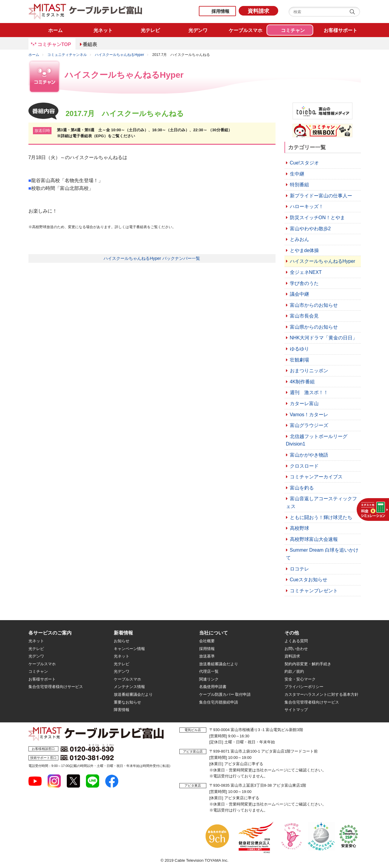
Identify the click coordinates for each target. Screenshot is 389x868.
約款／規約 (294, 671)
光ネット (36, 641)
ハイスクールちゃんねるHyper (119, 55)
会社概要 (207, 641)
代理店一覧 (209, 671)
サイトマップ (296, 710)
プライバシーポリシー (304, 687)
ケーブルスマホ (42, 664)
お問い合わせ (296, 649)
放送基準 (207, 656)
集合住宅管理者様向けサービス (56, 687)
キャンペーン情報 (129, 649)
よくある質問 (296, 641)
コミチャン (38, 671)
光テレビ (36, 649)
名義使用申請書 (213, 687)
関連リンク (209, 679)
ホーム (34, 55)
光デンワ (36, 656)
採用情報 (220, 11)
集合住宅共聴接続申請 (219, 702)
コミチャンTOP (54, 44)
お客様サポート (42, 679)
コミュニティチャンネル (67, 55)
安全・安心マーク (300, 679)
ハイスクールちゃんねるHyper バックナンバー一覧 (152, 258)
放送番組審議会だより (133, 694)
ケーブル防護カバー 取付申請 (225, 694)
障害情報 (122, 710)
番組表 (90, 44)
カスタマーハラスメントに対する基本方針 (321, 694)
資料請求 (258, 11)
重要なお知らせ (127, 702)
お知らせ (122, 641)
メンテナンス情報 (129, 687)
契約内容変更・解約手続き (308, 664)
